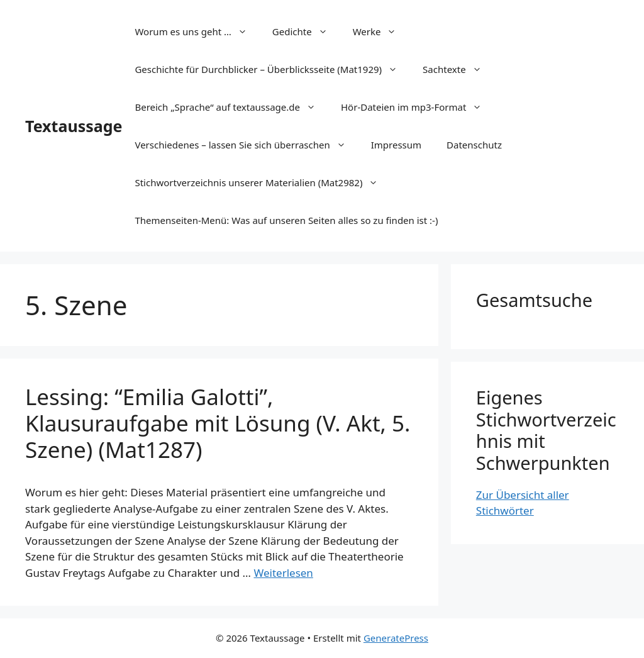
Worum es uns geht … (197, 31)
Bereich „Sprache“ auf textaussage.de (231, 107)
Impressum (396, 145)
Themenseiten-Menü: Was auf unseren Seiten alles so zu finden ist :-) (286, 220)
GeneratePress (396, 638)
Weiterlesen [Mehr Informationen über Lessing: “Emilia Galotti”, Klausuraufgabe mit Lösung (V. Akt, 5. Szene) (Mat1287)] (283, 573)
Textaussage (74, 126)
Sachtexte (458, 69)
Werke (381, 31)
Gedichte (306, 31)
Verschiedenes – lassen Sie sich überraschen (246, 145)
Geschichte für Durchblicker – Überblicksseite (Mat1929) (272, 69)
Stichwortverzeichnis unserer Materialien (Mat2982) (263, 182)
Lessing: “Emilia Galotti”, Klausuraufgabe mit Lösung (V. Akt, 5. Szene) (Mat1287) (218, 423)
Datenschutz (474, 145)
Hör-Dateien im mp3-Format (418, 107)
